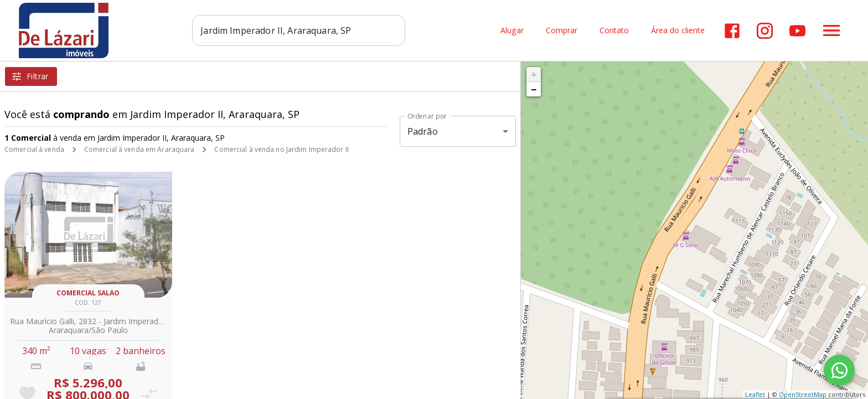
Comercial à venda (34, 149)
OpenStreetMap (803, 394)
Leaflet (755, 394)
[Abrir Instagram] (765, 31)
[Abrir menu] (831, 30)
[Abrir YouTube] (797, 31)
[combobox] (299, 30)
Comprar (562, 31)
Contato (614, 31)
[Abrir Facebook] (732, 31)
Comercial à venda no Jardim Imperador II (281, 149)
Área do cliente (678, 31)
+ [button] (534, 74)
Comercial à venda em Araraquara (139, 149)
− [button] (534, 89)
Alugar (512, 31)
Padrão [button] (423, 131)
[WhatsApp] (839, 370)
